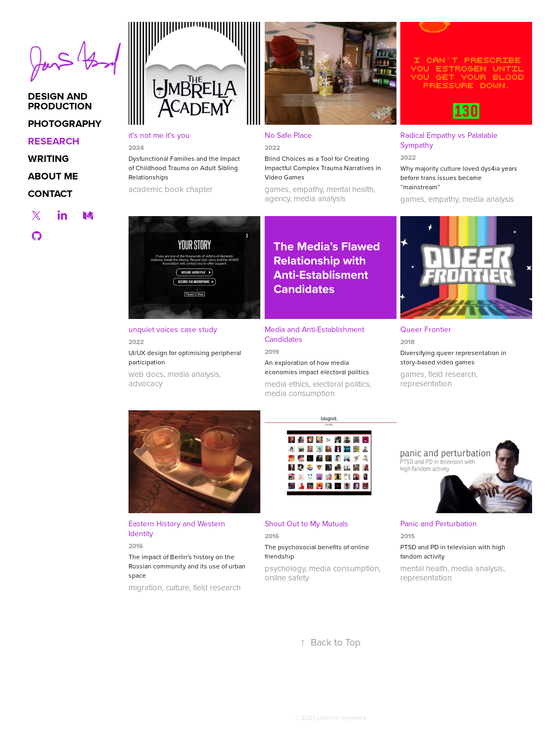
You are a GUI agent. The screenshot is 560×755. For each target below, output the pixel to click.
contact (50, 194)
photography (65, 124)
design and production (60, 101)
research (54, 141)
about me (53, 176)
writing (48, 159)
